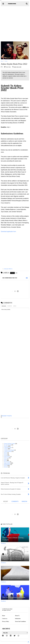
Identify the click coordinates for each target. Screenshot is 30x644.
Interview (6, 458)
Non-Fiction (7, 462)
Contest (6, 61)
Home (2, 61)
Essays (6, 453)
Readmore (4, 543)
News (5, 460)
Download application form (8, 232)
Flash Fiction (7, 457)
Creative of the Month (9, 450)
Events (6, 454)
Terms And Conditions (20, 621)
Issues (5, 459)
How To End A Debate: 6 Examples (14, 597)
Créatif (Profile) (8, 451)
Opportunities (7, 463)
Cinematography (8, 448)
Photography (7, 464)
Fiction (6, 455)
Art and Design (8, 445)
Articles (6, 446)
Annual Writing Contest (9, 444)
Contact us (5, 619)
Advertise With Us (8, 269)
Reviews (6, 467)
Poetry (6, 466)
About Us (17, 616)
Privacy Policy (6, 621)
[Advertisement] (15, 24)
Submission (18, 619)
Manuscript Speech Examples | (12, 578)
